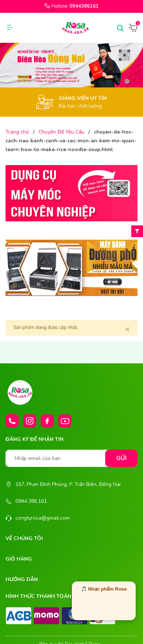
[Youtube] (65, 421)
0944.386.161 (31, 501)
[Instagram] (30, 421)
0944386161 (84, 6)
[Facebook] (47, 421)
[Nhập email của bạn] (71, 458)
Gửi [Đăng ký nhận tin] (121, 458)
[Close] (127, 329)
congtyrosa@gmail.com (43, 518)
